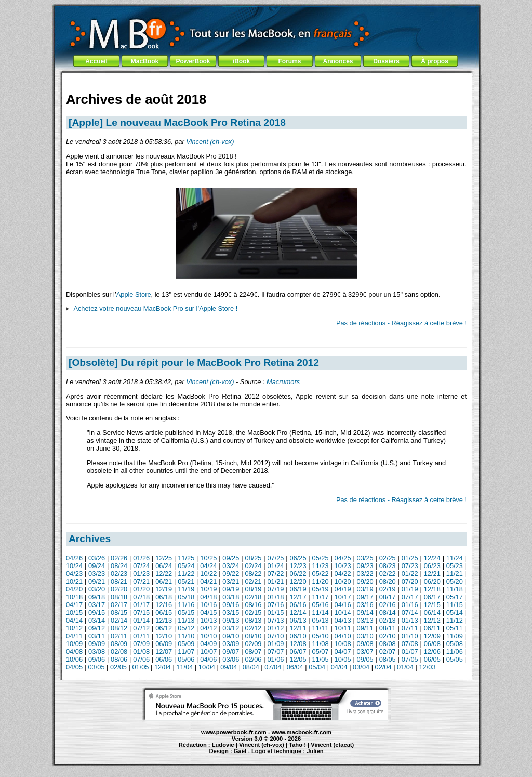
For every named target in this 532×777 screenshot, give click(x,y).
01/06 (275, 659)
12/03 (428, 667)
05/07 (321, 651)
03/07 (365, 651)
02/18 (253, 597)
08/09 (119, 644)
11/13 (186, 620)
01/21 (275, 581)
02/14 (119, 620)
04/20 (74, 589)
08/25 (253, 558)
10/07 (208, 651)
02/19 (388, 589)
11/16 (186, 605)
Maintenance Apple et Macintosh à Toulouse (285, 756)
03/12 (231, 628)
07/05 (410, 659)
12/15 (432, 605)
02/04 (383, 667)
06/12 (164, 628)
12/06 (432, 651)
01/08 (141, 651)
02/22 (388, 574)
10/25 (208, 558)
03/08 (97, 651)
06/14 (432, 613)
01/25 (410, 558)
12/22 (164, 574)
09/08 (365, 644)
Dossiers (386, 61)
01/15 (275, 613)
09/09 (97, 644)
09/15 (97, 613)
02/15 (253, 613)
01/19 (410, 589)
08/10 (253, 636)
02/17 (119, 605)
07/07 (275, 651)
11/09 (455, 636)
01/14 (141, 620)
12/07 (164, 651)
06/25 (298, 558)
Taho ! (297, 745)
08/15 (119, 613)
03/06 (231, 659)
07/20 (410, 581)
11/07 (186, 651)
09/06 (97, 659)
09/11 (365, 628)
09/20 (365, 581)
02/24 (253, 566)
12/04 (163, 667)
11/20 (321, 581)
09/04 (229, 667)
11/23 (321, 566)
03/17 (97, 605)
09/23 (365, 566)
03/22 (365, 574)
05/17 (455, 597)
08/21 (119, 581)
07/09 (141, 644)
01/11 (141, 636)
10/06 (74, 659)
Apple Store (134, 294)
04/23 (74, 574)
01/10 (410, 636)
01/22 (410, 574)
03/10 (365, 636)
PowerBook (193, 61)
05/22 (321, 574)
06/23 (432, 566)
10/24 (74, 566)
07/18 (141, 597)
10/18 (74, 597)
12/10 (164, 636)
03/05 (96, 667)
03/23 (97, 574)
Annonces (338, 61)
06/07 (298, 651)
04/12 (208, 628)
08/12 (119, 628)
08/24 (119, 566)
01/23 (141, 574)
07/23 (410, 566)
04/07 (343, 651)
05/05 (455, 659)
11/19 (186, 589)
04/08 (74, 651)
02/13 (388, 620)
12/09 (432, 636)
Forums (289, 61)
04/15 (208, 613)
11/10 (186, 636)
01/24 (275, 566)
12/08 (298, 644)
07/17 (410, 597)
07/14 (410, 613)
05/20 (455, 581)
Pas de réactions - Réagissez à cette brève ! (401, 323)
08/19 (253, 589)
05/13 (321, 620)
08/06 (119, 659)
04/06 (208, 659)
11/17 (321, 597)
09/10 (231, 636)
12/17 (298, 597)
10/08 (343, 644)
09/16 (231, 605)
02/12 (253, 628)
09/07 (231, 651)
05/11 (455, 628)
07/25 (275, 558)
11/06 (455, 651)
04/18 (208, 597)
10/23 (343, 566)
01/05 (140, 667)
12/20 (298, 581)
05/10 (321, 636)
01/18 (275, 597)
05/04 (317, 667)
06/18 (164, 597)
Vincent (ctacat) (332, 745)
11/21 (455, 574)
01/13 (410, 620)
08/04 (251, 667)
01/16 (410, 605)
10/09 (74, 644)
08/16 (253, 605)
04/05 (74, 667)
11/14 (321, 613)
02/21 (253, 581)
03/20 (97, 589)
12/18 (432, 589)
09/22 (231, 574)
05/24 (186, 566)
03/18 (231, 597)
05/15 (186, 613)
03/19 (365, 589)
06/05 (432, 659)
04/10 (343, 636)
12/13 (164, 620)
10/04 (207, 667)
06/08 (432, 644)
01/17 (141, 605)
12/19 (164, 589)
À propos (435, 61)
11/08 (321, 644)
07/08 (410, 644)
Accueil (96, 61)
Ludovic (223, 745)
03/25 (365, 558)
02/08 (119, 651)
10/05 (343, 659)
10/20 (343, 581)
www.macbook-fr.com (302, 732)
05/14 (455, 613)
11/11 (321, 628)
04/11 (74, 636)
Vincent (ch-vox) (210, 142)
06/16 (298, 605)
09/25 (231, 558)
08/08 (388, 644)
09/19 (231, 589)
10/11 (343, 628)
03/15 (231, 613)
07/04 (273, 667)
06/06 (164, 659)
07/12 (141, 628)
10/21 (74, 581)
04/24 (208, 566)
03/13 (365, 620)
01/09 (275, 644)
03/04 (361, 667)
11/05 (321, 659)
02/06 (253, 659)
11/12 (455, 620)
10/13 (208, 620)
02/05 (118, 667)
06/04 (295, 667)
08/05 (388, 659)
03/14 (97, 620)
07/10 (275, 636)
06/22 (298, 574)
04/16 (343, 605)
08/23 (388, 566)
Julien (315, 751)
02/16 (388, 605)
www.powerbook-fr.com (234, 732)
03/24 (231, 566)
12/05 (298, 659)
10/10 (208, 636)
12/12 (432, 620)
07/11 (410, 628)
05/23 (455, 566)
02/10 (388, 636)
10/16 (208, 605)
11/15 (455, 605)
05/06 (186, 659)
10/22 (208, 574)
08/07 (253, 651)
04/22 (343, 574)
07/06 (141, 659)
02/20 (119, 589)
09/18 (97, 597)
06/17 (432, 597)
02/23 (119, 574)
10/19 (208, 589)
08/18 (119, 597)
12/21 (432, 574)
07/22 (275, 574)
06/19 (298, 589)
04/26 (74, 558)
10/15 (74, 613)
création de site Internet (338, 756)
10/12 (74, 628)
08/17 (388, 597)
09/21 (97, 581)
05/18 (186, 597)
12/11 (298, 628)
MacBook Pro (229, 756)
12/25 (164, 558)
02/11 (119, 636)
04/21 (208, 581)
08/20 (388, 581)
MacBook (145, 61)
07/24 (141, 566)
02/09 (253, 644)
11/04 (184, 667)
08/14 (388, 613)
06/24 (164, 566)
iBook (241, 61)
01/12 (275, 628)
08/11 (388, 628)
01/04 (405, 667)
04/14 (74, 620)
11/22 (186, 574)
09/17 (365, 597)
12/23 (298, 566)
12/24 (432, 558)
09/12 (97, 628)
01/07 (410, 651)
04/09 (208, 644)
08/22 (253, 574)
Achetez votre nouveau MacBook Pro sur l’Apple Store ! (155, 308)
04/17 (74, 605)
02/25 (388, 558)
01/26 (141, 558)
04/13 (343, 620)
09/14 (365, 613)
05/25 (321, 558)
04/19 (343, 589)
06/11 (432, 628)
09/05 (365, 659)
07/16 (275, 605)
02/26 (119, 558)
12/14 (298, 613)
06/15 (164, 613)
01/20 (141, 589)
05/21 (186, 581)
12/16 (164, 605)
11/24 (455, 558)
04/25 (343, 558)
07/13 (275, 620)
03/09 (231, 644)
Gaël (240, 751)
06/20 (432, 581)
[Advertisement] (267, 79)
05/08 (455, 644)
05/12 (186, 628)
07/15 (141, 613)
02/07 (388, 651)
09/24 (97, 566)
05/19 (321, 589)
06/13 (298, 620)
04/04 (339, 667)
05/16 (321, 605)
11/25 (186, 558)
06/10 (298, 636)
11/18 (455, 589)
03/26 (97, 558)
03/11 (97, 636)
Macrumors (283, 382)
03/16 (365, 605)
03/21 (231, 581)
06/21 (164, 581)
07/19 (275, 589)
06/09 (164, 644)
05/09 (186, 644)
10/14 (343, 613)
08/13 (253, 620)
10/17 (343, 597)
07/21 (141, 581)
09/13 (231, 620)
